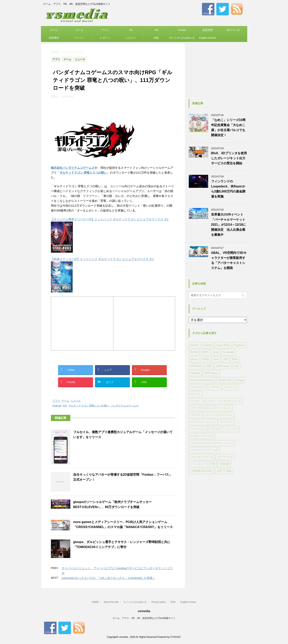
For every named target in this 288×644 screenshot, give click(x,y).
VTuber (182, 30)
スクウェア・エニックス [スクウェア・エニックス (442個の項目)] (224, 429)
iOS (65, 406)
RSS (173, 602)
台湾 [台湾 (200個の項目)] (219, 471)
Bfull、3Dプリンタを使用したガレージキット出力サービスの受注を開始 (229, 158)
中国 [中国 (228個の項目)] (212, 464)
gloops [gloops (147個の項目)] (194, 359)
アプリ (105, 30)
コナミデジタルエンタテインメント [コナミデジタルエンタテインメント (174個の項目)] (211, 408)
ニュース (76, 401)
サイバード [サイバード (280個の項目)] (226, 422)
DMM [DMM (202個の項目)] (205, 352)
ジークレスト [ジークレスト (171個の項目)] (198, 429)
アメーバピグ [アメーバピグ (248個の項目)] (198, 387)
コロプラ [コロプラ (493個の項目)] (196, 415)
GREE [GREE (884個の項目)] (206, 359)
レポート (105, 38)
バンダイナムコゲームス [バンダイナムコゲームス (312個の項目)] (204, 450)
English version (208, 38)
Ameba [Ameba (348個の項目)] (195, 345)
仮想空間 (208, 30)
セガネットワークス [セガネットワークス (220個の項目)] (202, 436)
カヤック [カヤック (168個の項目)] (196, 394)
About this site (111, 602)
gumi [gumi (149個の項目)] (216, 359)
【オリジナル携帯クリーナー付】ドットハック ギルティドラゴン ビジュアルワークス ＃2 (110, 219)
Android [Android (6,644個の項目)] (208, 345)
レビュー (131, 38)
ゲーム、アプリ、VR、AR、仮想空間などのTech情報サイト (144, 618)
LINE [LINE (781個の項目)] (209, 366)
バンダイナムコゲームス (125, 406)
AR (156, 30)
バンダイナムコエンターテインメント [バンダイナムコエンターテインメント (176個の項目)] (212, 443)
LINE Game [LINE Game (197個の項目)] (223, 366)
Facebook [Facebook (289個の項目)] (228, 352)
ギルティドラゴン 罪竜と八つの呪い (89, 406)
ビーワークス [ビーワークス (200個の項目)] (225, 457)
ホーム (54, 30)
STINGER (175, 637)
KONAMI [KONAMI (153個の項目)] (196, 366)
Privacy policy (159, 602)
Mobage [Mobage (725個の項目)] (195, 373)
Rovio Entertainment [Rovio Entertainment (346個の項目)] (202, 380)
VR (131, 30)
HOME (95, 602)
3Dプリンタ (233, 30)
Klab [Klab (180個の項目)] (235, 359)
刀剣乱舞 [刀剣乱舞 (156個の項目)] (224, 464)
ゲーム (80, 30)
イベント (79, 38)
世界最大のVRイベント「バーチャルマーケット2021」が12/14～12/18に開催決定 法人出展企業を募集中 (229, 225)
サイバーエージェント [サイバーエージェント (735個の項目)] (203, 422)
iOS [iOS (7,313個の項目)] (225, 359)
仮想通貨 (54, 38)
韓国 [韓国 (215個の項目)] (229, 471)
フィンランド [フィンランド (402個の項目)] (198, 464)
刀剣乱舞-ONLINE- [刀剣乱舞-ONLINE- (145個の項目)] (201, 471)
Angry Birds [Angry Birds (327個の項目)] (223, 345)
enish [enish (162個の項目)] (216, 352)
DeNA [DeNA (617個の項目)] (194, 352)
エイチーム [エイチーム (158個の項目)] (231, 387)
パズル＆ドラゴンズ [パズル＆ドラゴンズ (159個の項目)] (202, 457)
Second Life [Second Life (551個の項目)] (225, 380)
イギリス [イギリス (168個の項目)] (215, 387)
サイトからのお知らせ (182, 38)
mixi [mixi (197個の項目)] (236, 366)
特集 (156, 38)
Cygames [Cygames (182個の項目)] (239, 345)
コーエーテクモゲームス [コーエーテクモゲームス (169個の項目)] (219, 415)
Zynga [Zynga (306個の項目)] (240, 380)
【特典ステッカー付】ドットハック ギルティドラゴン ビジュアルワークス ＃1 (102, 259)
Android (57, 406)
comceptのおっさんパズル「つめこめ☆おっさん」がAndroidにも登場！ (108, 578)
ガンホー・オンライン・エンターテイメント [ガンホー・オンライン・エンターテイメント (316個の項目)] (216, 401)
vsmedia (144, 611)
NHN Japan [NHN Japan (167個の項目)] (211, 373)
